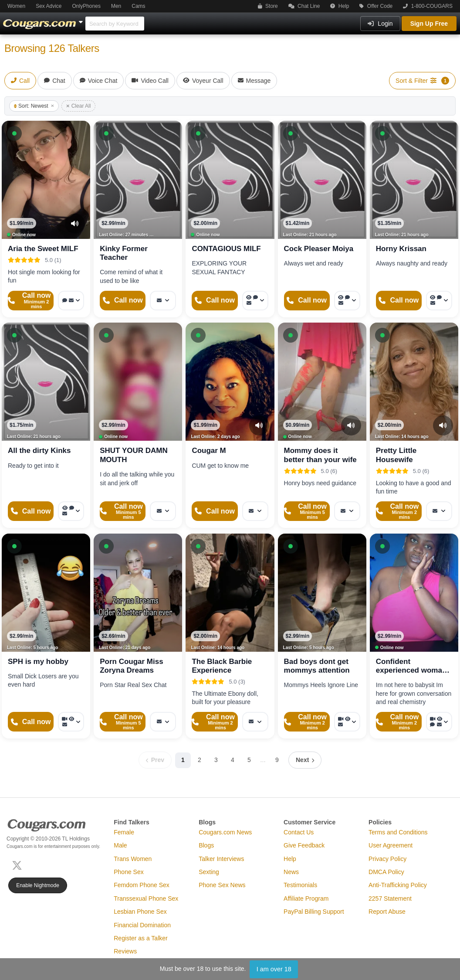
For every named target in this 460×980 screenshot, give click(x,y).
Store (268, 6)
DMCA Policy (386, 872)
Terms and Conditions (398, 832)
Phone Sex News (222, 885)
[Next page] (305, 760)
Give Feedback (304, 845)
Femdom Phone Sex (142, 885)
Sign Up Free (429, 24)
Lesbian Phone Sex (140, 912)
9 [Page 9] (277, 760)
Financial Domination (142, 925)
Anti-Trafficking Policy (398, 885)
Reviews (125, 951)
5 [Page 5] (249, 760)
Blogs (206, 845)
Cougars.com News (225, 832)
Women (16, 6)
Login (380, 24)
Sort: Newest (34, 106)
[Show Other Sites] (82, 20)
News (291, 872)
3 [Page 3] (216, 760)
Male (120, 845)
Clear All (79, 106)
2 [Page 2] (200, 760)
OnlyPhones (86, 6)
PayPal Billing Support (314, 912)
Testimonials (300, 885)
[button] (14, 133)
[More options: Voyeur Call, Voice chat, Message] (255, 301)
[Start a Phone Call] (31, 301)
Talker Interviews (221, 859)
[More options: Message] (163, 301)
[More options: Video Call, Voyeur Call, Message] (71, 722)
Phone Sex (129, 872)
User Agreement (391, 845)
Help (340, 6)
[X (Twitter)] (19, 865)
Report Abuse (387, 912)
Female (124, 832)
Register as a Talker (140, 938)
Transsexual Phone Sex (146, 898)
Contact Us (299, 832)
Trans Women (133, 859)
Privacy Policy (387, 859)
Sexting (209, 872)
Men (116, 6)
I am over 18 (274, 969)
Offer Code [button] (376, 6)
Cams (138, 6)
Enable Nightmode (38, 885)
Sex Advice (49, 6)
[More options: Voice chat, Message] (71, 301)
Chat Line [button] (304, 6)
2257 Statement (390, 898)
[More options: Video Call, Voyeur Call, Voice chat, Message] (439, 722)
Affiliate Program (306, 898)
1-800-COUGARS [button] (428, 6)
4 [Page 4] (233, 760)
